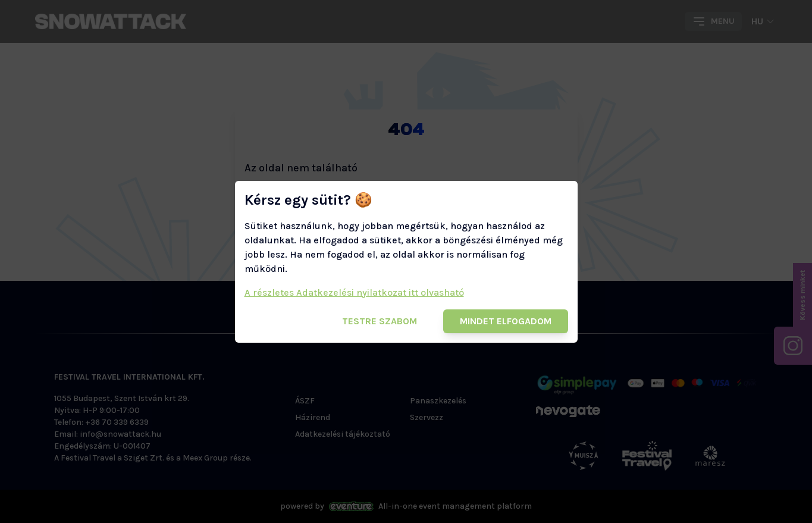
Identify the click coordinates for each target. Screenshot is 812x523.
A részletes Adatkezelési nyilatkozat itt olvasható (354, 292)
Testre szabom (380, 321)
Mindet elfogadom (506, 321)
